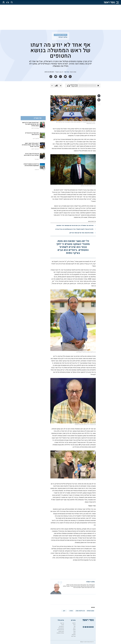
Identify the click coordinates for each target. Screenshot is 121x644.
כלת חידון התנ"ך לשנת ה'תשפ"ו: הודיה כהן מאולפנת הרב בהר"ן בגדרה (74, 229)
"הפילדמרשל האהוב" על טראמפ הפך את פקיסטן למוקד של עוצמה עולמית (30, 124)
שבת (74, 631)
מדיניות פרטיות (60, 630)
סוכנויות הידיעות (35, 128)
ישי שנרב (37, 170)
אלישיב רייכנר (36, 139)
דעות (74, 625)
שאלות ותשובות (60, 633)
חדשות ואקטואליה (61, 35)
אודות (63, 625)
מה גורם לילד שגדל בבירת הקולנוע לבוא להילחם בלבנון (31, 154)
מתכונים (74, 635)
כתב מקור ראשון (35, 149)
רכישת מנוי (61, 626)
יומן (75, 626)
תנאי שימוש (61, 631)
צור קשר (62, 623)
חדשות (74, 623)
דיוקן (74, 628)
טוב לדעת (73, 636)
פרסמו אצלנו (61, 628)
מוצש (74, 630)
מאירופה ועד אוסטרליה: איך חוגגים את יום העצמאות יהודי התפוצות (75, 225)
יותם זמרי (37, 159)
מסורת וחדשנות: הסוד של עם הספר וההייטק (81, 233)
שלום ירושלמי (63, 37)
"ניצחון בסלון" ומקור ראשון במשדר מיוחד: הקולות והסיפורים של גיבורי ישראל (30, 145)
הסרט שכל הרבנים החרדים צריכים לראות (32, 134)
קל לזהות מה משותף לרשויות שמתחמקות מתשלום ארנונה (31, 165)
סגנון (74, 633)
